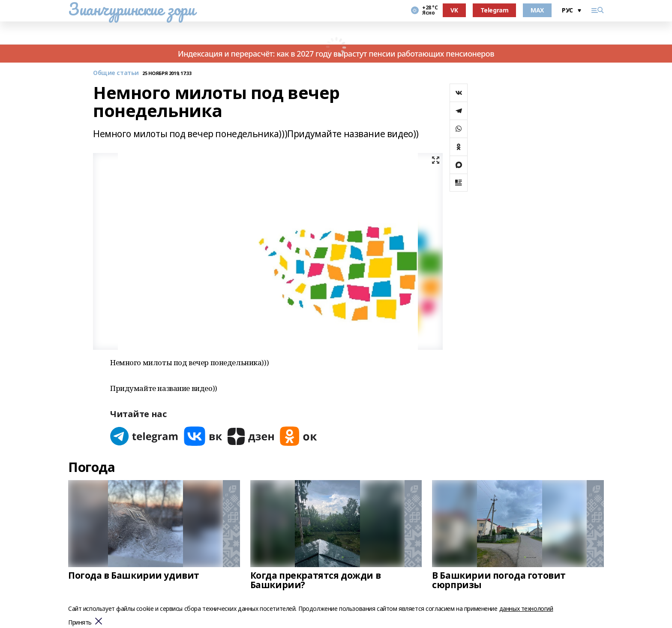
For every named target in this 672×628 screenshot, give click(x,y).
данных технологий (526, 608)
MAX (537, 10)
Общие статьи (116, 73)
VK (454, 10)
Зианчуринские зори (131, 9)
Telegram (495, 10)
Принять (80, 623)
